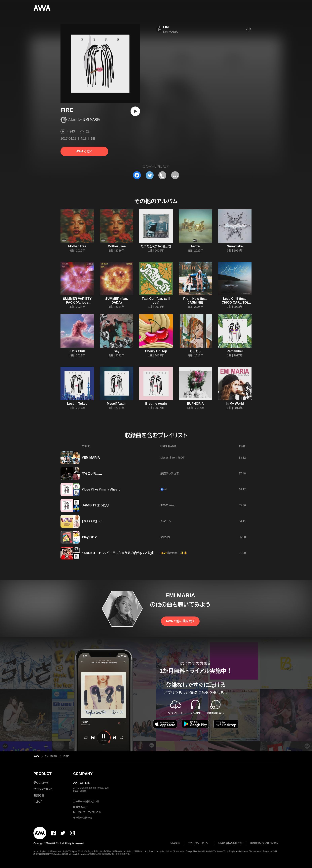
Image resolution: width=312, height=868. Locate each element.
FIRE (167, 27)
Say (117, 351)
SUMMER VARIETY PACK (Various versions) (77, 302)
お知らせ (39, 795)
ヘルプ (38, 802)
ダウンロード (41, 783)
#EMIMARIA (91, 458)
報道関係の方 (80, 807)
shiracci (165, 537)
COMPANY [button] (83, 774)
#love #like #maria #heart (101, 489)
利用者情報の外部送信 (230, 843)
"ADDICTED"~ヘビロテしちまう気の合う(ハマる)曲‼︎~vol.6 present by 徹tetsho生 (141, 553)
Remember (235, 351)
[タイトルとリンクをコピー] (162, 175)
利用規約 (175, 843)
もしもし (195, 351)
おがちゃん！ (168, 505)
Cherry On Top (156, 351)
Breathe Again (156, 404)
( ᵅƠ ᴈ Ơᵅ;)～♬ (92, 521)
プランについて (43, 789)
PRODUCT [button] (42, 774)
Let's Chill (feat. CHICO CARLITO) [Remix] (235, 302)
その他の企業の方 (83, 818)
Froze (195, 246)
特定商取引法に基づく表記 (264, 843)
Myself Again (117, 404)
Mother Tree (77, 246)
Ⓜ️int (164, 489)
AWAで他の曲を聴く (180, 621)
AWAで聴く (84, 151)
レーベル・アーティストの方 (87, 812)
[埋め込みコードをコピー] (175, 175)
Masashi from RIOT (172, 458)
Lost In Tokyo (77, 404)
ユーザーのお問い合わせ (86, 802)
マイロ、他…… (92, 474)
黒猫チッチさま (170, 473)
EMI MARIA (92, 120)
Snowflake (235, 246)
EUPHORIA (195, 404)
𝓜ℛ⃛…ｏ (166, 521)
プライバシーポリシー (199, 843)
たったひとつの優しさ (156, 246)
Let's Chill (77, 351)
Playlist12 (89, 537)
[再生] (135, 111)
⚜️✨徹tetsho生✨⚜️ (174, 553)
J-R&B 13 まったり (96, 505)
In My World (235, 404)
